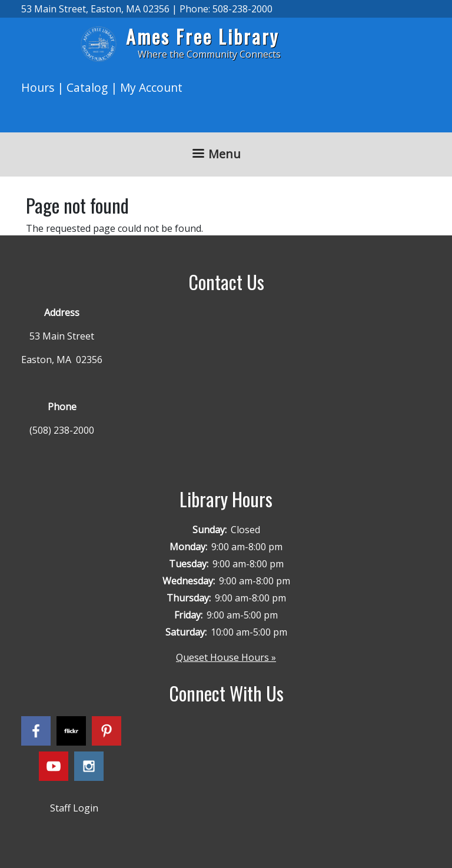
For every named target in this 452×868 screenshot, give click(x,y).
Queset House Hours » (226, 657)
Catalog (87, 87)
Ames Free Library (202, 36)
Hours (38, 87)
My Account (151, 87)
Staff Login (74, 808)
